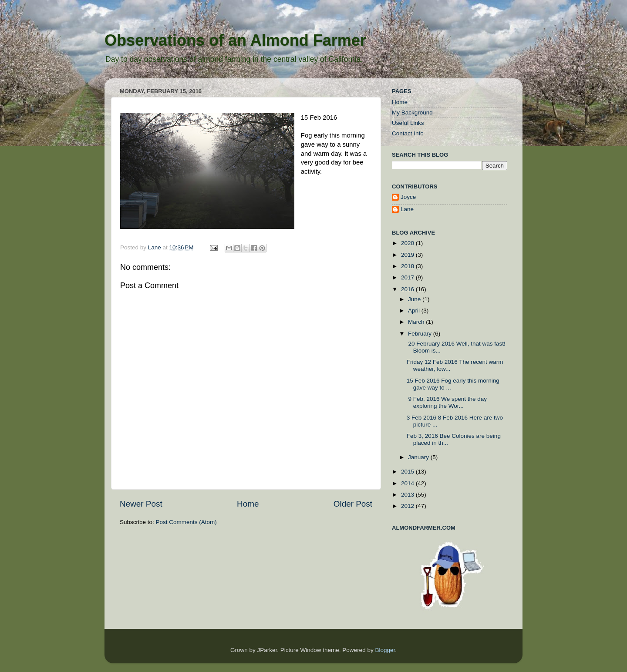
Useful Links (408, 123)
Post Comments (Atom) (186, 522)
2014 (408, 483)
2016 (408, 289)
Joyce (408, 197)
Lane (155, 247)
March (417, 322)
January (419, 457)
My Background (412, 113)
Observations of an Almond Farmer (235, 40)
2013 (408, 495)
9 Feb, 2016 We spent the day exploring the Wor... (447, 402)
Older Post (353, 504)
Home (248, 504)
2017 (408, 277)
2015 (408, 472)
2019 (408, 255)
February (421, 334)
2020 (408, 243)
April (415, 311)
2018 (408, 266)
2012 (408, 506)
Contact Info (408, 133)
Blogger (385, 650)
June (415, 299)
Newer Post (141, 504)
